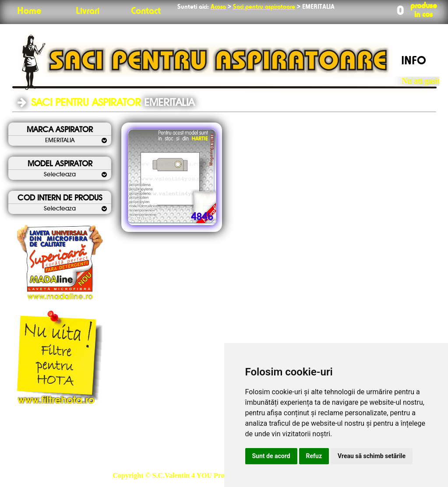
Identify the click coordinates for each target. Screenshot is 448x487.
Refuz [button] (314, 456)
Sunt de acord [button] (271, 456)
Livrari (88, 11)
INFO (414, 61)
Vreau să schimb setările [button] (372, 456)
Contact (146, 11)
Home (29, 11)
